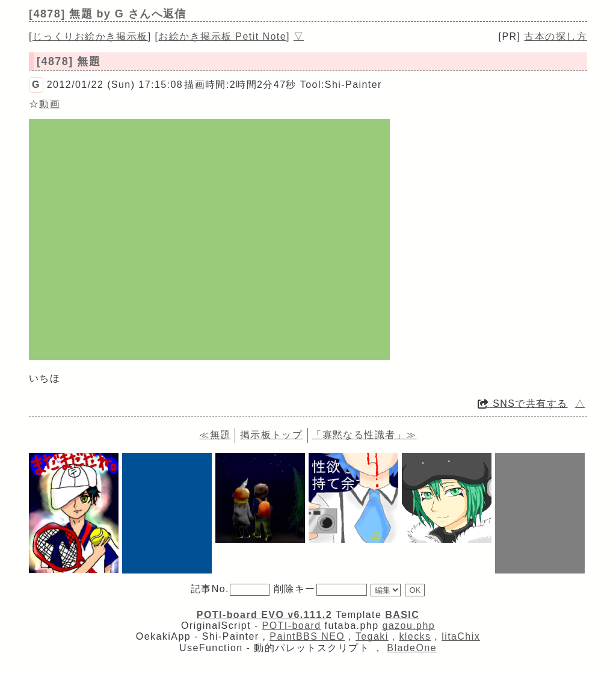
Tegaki (372, 636)
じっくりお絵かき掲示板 (90, 36)
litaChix (461, 636)
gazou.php (408, 626)
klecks (415, 636)
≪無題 (215, 435)
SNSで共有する (523, 403)
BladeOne (412, 648)
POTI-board (292, 626)
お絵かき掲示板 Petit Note (222, 36)
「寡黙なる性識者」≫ (364, 435)
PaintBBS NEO (307, 636)
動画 (50, 104)
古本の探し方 (556, 36)
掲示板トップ (272, 435)
